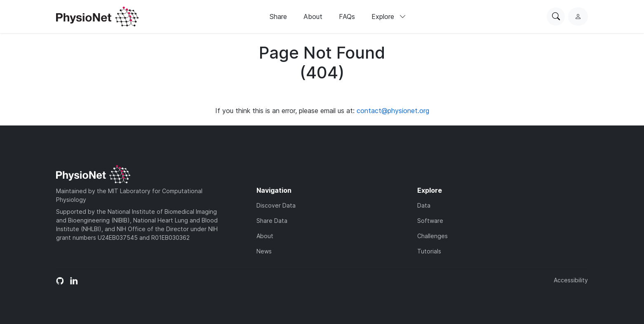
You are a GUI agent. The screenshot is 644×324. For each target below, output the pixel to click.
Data (424, 205)
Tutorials (429, 251)
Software (430, 221)
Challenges (432, 236)
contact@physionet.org (393, 111)
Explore (389, 17)
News (264, 251)
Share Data (272, 221)
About (313, 17)
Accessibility (571, 280)
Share (278, 17)
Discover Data (276, 205)
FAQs (347, 17)
